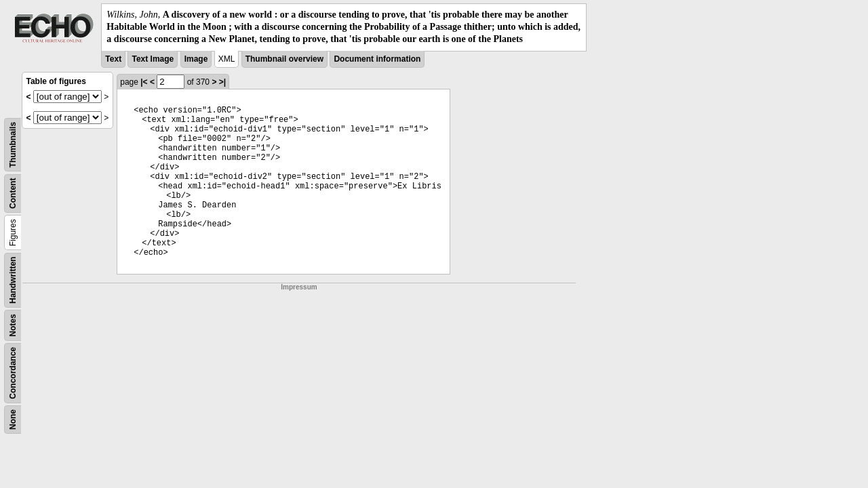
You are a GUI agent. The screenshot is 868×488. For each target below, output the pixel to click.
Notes (13, 325)
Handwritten (13, 280)
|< (144, 82)
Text (113, 59)
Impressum (299, 287)
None (13, 420)
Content (13, 193)
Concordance (13, 373)
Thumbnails (13, 144)
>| (222, 82)
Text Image (153, 59)
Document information (377, 59)
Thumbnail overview (284, 59)
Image (196, 59)
